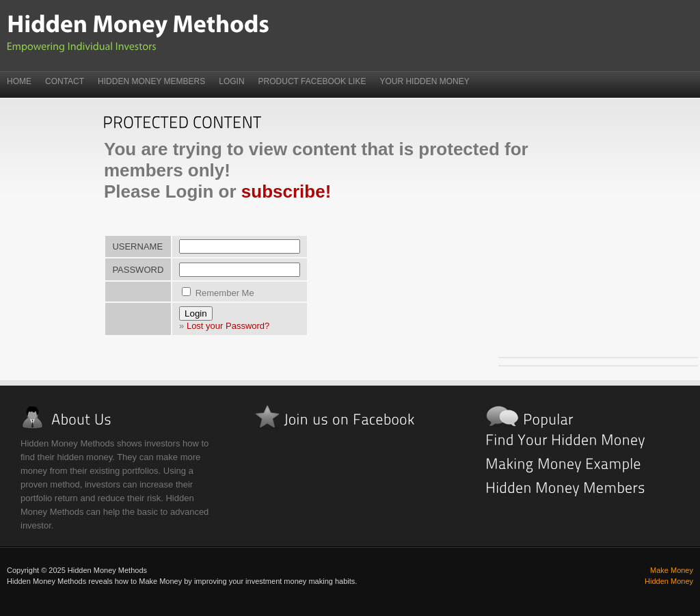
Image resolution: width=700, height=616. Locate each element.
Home (19, 81)
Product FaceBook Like (312, 81)
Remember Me (218, 293)
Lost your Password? (228, 326)
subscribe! (286, 191)
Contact (65, 81)
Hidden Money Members (151, 81)
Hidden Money (669, 581)
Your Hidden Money (424, 81)
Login (231, 81)
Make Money (672, 570)
